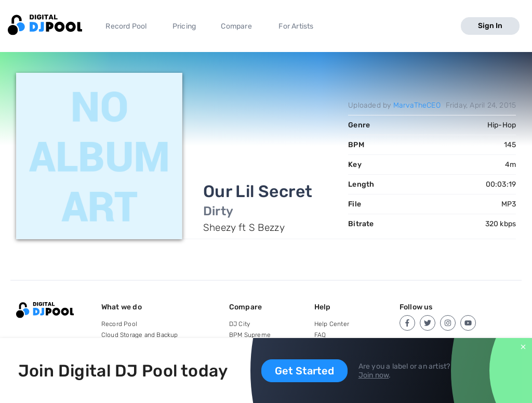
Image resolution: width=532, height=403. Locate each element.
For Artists (296, 26)
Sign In (490, 26)
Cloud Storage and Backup (140, 335)
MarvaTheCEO (417, 105)
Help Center (332, 324)
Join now (374, 375)
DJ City (240, 324)
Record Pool (126, 26)
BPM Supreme (250, 335)
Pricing (184, 26)
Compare (236, 26)
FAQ (320, 335)
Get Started (304, 371)
